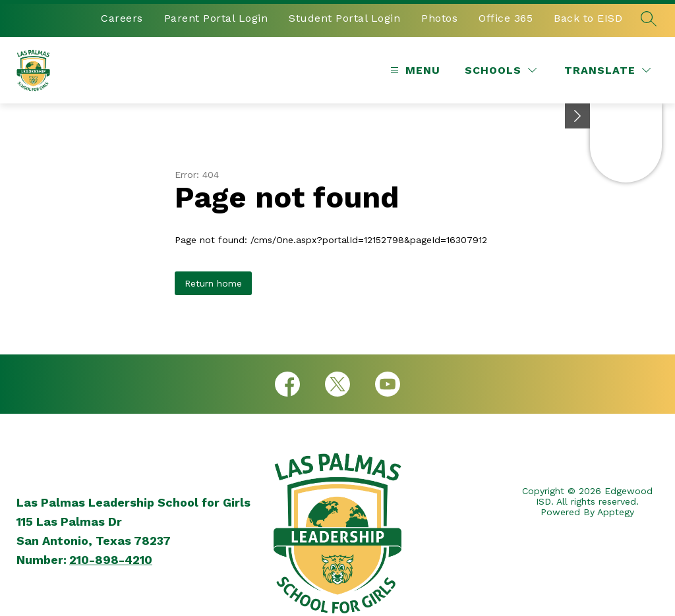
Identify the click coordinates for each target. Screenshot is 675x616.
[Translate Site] (607, 70)
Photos (439, 18)
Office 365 (506, 18)
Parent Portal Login (216, 18)
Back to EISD (588, 18)
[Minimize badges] (577, 116)
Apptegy (616, 512)
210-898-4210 (111, 560)
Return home (213, 283)
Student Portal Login (344, 18)
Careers (122, 18)
